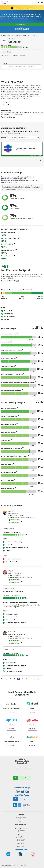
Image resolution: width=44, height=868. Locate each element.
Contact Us (21, 820)
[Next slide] (41, 160)
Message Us (24, 799)
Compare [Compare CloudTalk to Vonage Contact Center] (12, 745)
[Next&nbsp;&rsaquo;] (34, 679)
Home (3, 35)
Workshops (21, 842)
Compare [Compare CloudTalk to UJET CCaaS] (12, 729)
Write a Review (18, 56)
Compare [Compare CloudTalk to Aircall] (32, 712)
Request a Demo (24, 778)
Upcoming (21, 832)
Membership (21, 826)
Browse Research (21, 831)
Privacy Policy (23, 865)
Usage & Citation (21, 847)
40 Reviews (5, 56)
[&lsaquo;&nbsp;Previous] (7, 679)
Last (38, 679)
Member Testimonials (21, 817)
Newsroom (21, 821)
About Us (21, 816)
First (3, 679)
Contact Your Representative (22, 24)
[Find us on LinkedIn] (15, 805)
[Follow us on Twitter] (20, 805)
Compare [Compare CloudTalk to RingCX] (32, 745)
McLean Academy (21, 841)
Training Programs (21, 839)
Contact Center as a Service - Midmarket (18, 35)
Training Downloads (21, 838)
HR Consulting (21, 843)
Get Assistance (8, 117)
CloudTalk (34, 35)
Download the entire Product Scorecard (15, 181)
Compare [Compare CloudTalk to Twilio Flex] (32, 729)
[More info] (15, 232)
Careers (21, 819)
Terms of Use (16, 865)
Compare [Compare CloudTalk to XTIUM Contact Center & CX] (12, 712)
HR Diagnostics (21, 836)
